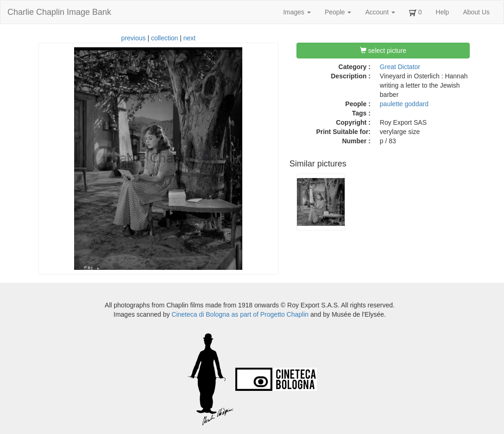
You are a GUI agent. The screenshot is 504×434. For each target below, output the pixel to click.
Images (297, 12)
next (189, 38)
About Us (476, 12)
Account (380, 12)
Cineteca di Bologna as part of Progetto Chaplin (240, 314)
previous (134, 38)
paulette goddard (404, 104)
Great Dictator (400, 67)
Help (443, 12)
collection (164, 38)
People (338, 12)
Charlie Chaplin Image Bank (59, 12)
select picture (383, 51)
